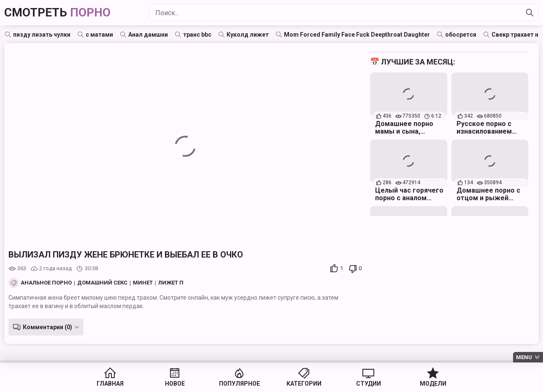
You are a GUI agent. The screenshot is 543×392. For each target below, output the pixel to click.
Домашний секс (102, 283)
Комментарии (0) (47, 327)
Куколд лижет (248, 35)
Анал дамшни (148, 35)
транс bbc (197, 35)
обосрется (461, 35)
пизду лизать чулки (42, 35)
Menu (524, 357)
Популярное (239, 384)
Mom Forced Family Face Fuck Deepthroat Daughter (357, 35)
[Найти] (530, 13)
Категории (304, 384)
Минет (143, 283)
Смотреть (57, 12)
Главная (110, 384)
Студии (369, 384)
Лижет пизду (179, 283)
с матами (99, 35)
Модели (433, 384)
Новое (175, 384)
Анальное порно (46, 283)
